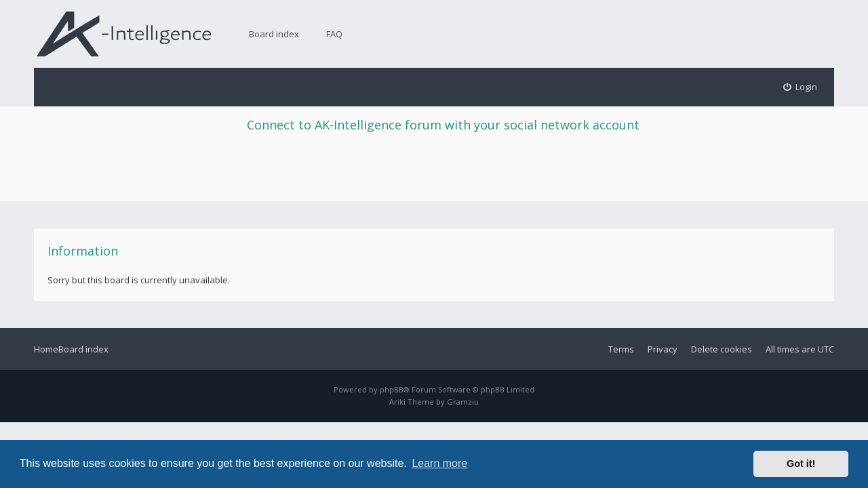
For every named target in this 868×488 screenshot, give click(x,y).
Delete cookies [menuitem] (722, 349)
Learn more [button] (439, 463)
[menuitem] (801, 87)
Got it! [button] (801, 464)
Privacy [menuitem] (663, 349)
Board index (274, 34)
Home (46, 349)
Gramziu (463, 402)
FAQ (334, 34)
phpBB (392, 389)
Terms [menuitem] (621, 349)
